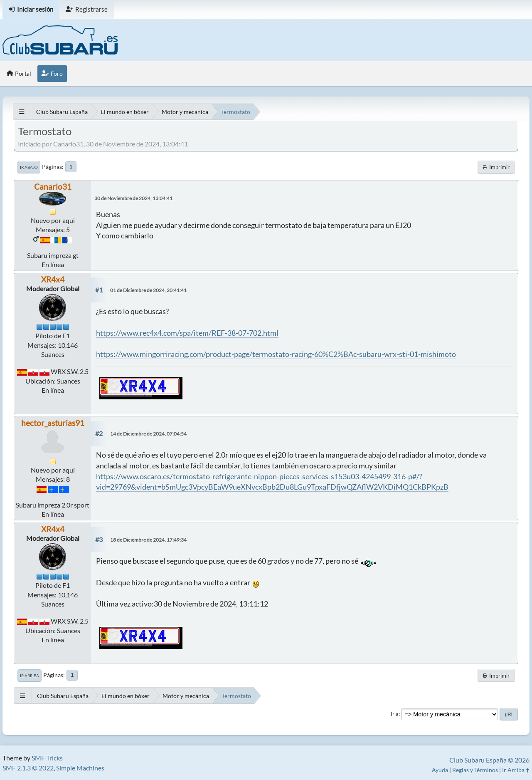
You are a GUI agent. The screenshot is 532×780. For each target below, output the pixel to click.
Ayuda (440, 770)
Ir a (395, 714)
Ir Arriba (30, 676)
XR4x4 (53, 279)
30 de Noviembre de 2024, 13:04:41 (133, 198)
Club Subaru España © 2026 (489, 760)
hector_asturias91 (53, 423)
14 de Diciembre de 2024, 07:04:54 (148, 434)
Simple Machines (80, 768)
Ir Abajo (29, 167)
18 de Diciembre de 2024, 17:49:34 (148, 540)
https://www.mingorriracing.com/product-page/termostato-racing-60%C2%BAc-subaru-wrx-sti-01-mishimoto (276, 354)
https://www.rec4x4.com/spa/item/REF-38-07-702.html (187, 333)
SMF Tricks (47, 758)
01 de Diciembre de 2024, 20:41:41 (148, 290)
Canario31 (53, 187)
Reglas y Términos (475, 770)
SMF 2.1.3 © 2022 (28, 768)
